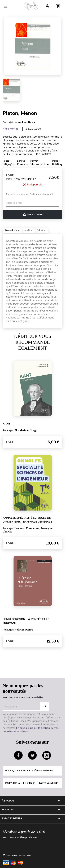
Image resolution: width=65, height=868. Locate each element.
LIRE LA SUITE (43, 154)
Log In (47, 6)
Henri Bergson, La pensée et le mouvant (26, 621)
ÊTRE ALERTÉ (32, 215)
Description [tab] (12, 230)
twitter (32, 755)
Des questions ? (30, 770)
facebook (18, 755)
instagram (47, 755)
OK (45, 706)
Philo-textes (10, 129)
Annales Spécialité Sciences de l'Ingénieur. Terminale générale (27, 520)
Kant (6, 424)
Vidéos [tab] (41, 230)
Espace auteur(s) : (32, 783)
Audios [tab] (28, 230)
